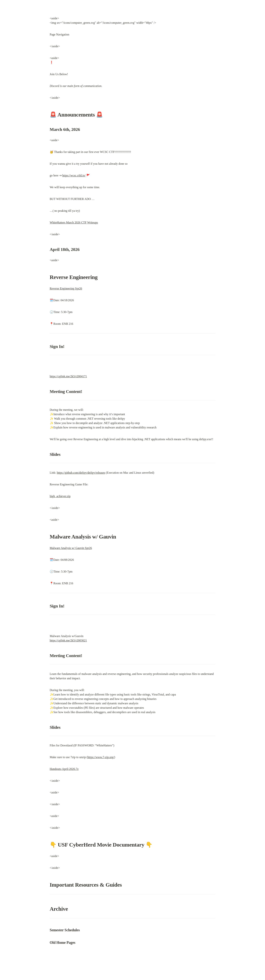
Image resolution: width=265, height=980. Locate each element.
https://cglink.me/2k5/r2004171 (68, 376)
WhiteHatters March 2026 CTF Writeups (74, 222)
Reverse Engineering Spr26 (66, 288)
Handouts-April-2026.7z (64, 769)
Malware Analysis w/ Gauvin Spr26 (71, 548)
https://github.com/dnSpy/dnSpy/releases (81, 473)
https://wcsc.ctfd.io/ (74, 175)
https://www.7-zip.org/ (101, 757)
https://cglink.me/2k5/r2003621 (68, 640)
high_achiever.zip (60, 496)
